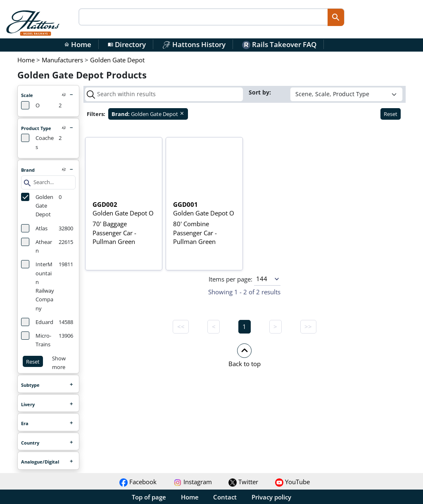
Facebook (138, 482)
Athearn (37, 246)
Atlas (34, 228)
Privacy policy (271, 497)
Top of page (149, 497)
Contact (225, 497)
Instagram (193, 482)
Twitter (243, 482)
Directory (127, 44)
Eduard (37, 322)
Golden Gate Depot (37, 206)
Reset (33, 362)
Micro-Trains (36, 340)
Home (78, 44)
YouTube (292, 482)
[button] (245, 355)
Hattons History (194, 44)
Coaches (37, 142)
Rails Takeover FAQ (279, 44)
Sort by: (261, 92)
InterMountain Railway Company (38, 286)
